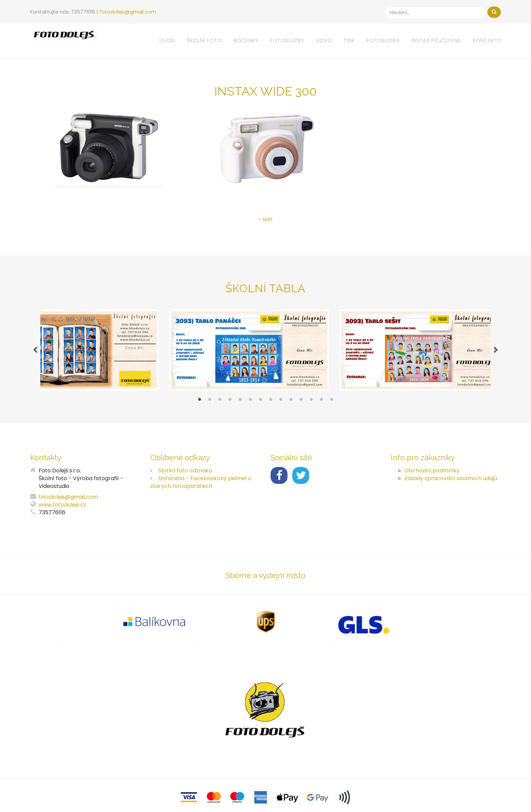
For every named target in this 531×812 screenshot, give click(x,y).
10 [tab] (291, 404)
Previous (35, 352)
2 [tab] (210, 404)
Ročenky (246, 40)
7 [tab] (260, 404)
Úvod (167, 40)
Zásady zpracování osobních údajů (451, 481)
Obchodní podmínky (432, 474)
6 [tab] (250, 404)
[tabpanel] (265, 352)
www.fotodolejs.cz (62, 508)
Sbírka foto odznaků (185, 474)
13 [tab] (321, 404)
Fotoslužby (287, 40)
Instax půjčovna (436, 40)
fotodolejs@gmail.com (128, 12)
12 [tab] (311, 404)
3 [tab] (220, 404)
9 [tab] (281, 404)
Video (324, 40)
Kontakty (487, 40)
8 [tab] (271, 404)
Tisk (349, 40)
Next (496, 352)
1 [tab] (199, 404)
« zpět (266, 219)
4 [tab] (230, 404)
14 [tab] (332, 404)
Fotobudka (383, 40)
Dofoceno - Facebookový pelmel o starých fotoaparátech (201, 485)
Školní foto (204, 40)
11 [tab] (301, 404)
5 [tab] (240, 404)
